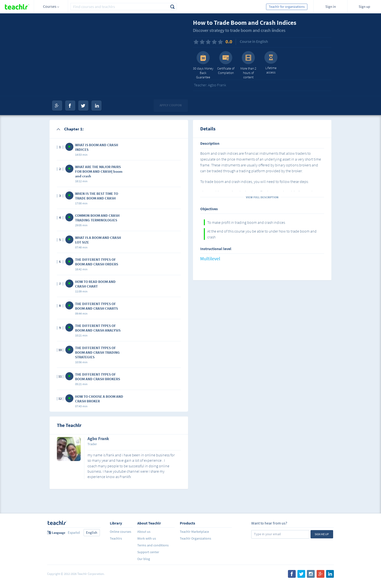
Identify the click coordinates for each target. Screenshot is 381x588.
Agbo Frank (98, 439)
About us (144, 532)
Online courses (121, 532)
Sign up (364, 6)
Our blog (144, 559)
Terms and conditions (153, 545)
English (92, 532)
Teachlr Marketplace (194, 532)
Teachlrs (116, 538)
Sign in (331, 6)
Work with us (147, 538)
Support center (148, 552)
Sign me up (322, 534)
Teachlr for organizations (287, 7)
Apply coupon (171, 105)
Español (74, 532)
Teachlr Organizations (195, 538)
